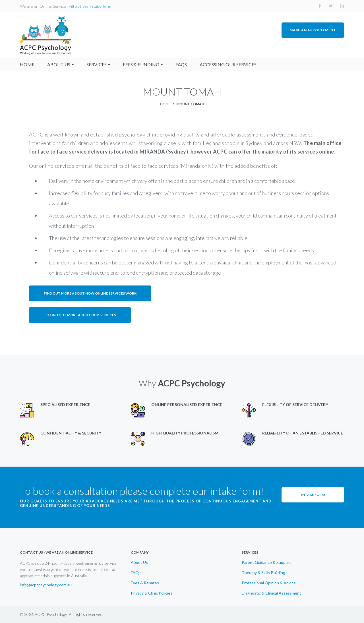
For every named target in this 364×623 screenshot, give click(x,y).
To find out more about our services (80, 315)
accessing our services (228, 64)
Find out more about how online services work (90, 293)
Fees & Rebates (145, 583)
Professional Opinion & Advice (269, 583)
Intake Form (313, 495)
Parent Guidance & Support (266, 562)
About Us (139, 562)
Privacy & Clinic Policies (152, 593)
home (27, 64)
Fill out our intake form (90, 6)
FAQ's (136, 573)
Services (97, 64)
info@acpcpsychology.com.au (46, 585)
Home (165, 104)
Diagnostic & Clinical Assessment (271, 593)
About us (59, 64)
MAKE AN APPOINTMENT (313, 30)
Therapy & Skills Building (263, 573)
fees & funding (141, 64)
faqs (181, 64)
